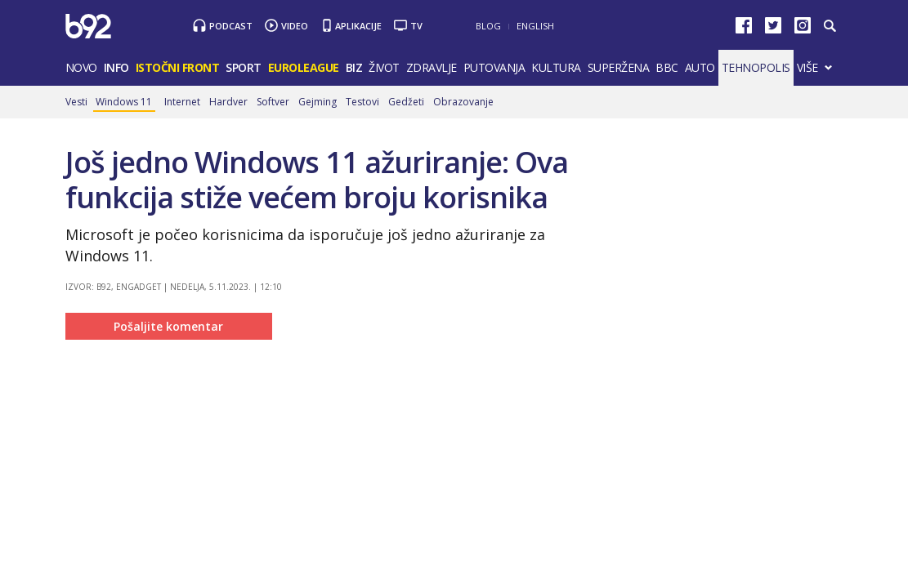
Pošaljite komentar (168, 326)
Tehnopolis (756, 67)
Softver (273, 102)
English (535, 26)
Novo (81, 67)
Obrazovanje (463, 102)
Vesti (76, 102)
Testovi (362, 102)
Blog (488, 26)
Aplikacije (358, 26)
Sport (244, 67)
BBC (667, 67)
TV (416, 26)
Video (295, 26)
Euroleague (304, 67)
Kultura (556, 67)
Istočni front (178, 67)
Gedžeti (406, 102)
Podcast (231, 26)
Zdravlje (432, 67)
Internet (182, 102)
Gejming (318, 102)
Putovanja (494, 67)
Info (116, 67)
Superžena (619, 67)
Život (384, 67)
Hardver (228, 102)
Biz (354, 67)
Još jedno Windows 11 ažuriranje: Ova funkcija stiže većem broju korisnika (317, 180)
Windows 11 (124, 102)
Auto (700, 67)
